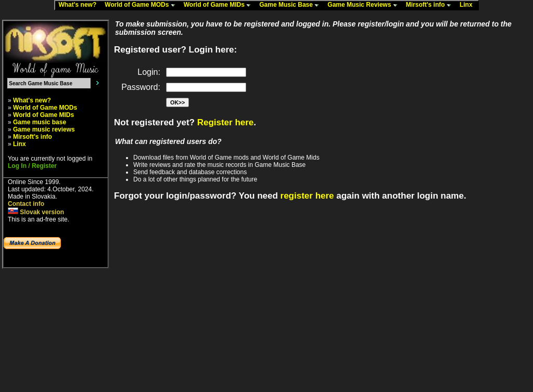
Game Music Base (291, 5)
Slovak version (36, 212)
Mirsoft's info (431, 5)
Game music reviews (44, 129)
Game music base (40, 122)
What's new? (80, 5)
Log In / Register (32, 166)
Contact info (26, 204)
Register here (226, 122)
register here (307, 196)
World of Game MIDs (220, 5)
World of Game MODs (142, 5)
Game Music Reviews (365, 5)
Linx (468, 5)
